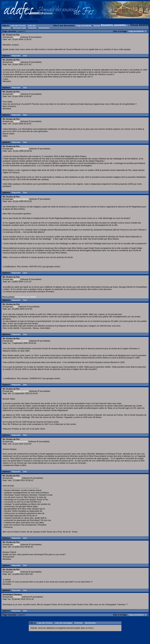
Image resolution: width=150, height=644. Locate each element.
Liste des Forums (18, 26)
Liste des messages (63, 623)
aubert (17, 62)
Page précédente (84, 26)
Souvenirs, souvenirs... (114, 25)
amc (16, 307)
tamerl (17, 37)
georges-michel (21, 149)
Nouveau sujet (19, 28)
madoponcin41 (21, 441)
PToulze (18, 478)
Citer (25, 56)
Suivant (97, 26)
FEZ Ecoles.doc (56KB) (26, 297)
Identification (44, 28)
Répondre (16, 56)
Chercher (32, 28)
